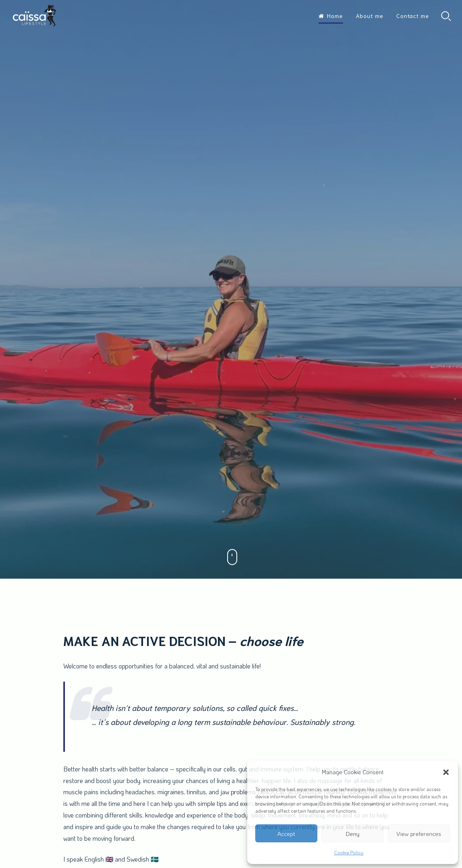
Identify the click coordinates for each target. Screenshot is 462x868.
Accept (286, 834)
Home (331, 16)
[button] (446, 772)
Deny (353, 834)
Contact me (413, 16)
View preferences (419, 834)
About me (370, 16)
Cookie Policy (349, 852)
